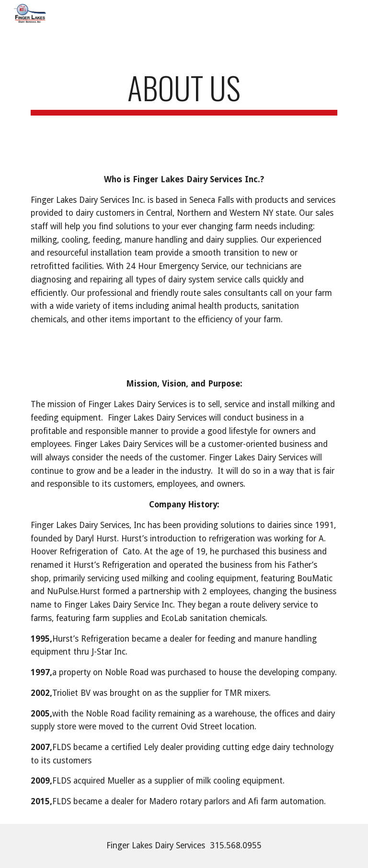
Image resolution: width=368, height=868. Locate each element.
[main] (184, 92)
